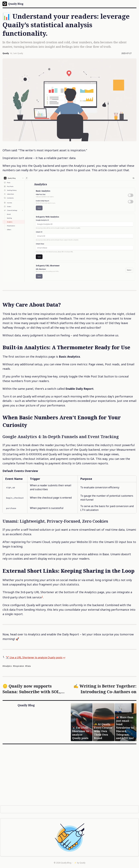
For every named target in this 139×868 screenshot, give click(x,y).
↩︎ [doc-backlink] (73, 657)
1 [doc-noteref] (42, 596)
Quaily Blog (66, 863)
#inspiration (18, 666)
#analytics (7, 666)
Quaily (82, 863)
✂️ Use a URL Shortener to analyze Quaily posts (38, 657)
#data (28, 666)
